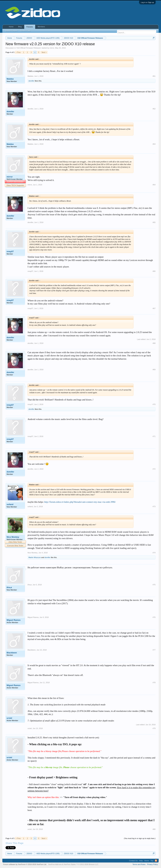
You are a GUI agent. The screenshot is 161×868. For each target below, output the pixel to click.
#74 (154, 553)
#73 (154, 506)
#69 (154, 370)
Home (11, 27)
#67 (154, 308)
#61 (154, 76)
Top (152, 861)
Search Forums (11, 31)
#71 (154, 436)
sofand (10, 504)
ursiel (9, 718)
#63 (154, 144)
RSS (156, 861)
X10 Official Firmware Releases (29, 48)
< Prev (18, 52)
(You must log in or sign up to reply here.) (140, 838)
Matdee (10, 79)
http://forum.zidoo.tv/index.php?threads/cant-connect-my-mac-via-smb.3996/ (80, 502)
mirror (52, 48)
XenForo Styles (70, 864)
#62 (154, 109)
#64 (154, 185)
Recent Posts (25, 31)
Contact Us (133, 861)
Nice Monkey (13, 537)
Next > (44, 52)
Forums (30, 27)
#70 (154, 404)
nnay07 (10, 251)
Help (141, 861)
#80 (154, 829)
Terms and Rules (139, 864)
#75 (154, 585)
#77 (154, 650)
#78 (154, 683)
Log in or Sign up (147, 2)
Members (41, 27)
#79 (154, 728)
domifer (31, 81)
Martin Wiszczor (35, 557)
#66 (154, 271)
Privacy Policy (152, 864)
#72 (154, 469)
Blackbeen (12, 653)
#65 (154, 222)
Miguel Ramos (14, 620)
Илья (9, 587)
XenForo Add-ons (55, 864)
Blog (20, 27)
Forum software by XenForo (25, 864)
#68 (154, 343)
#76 (154, 617)
